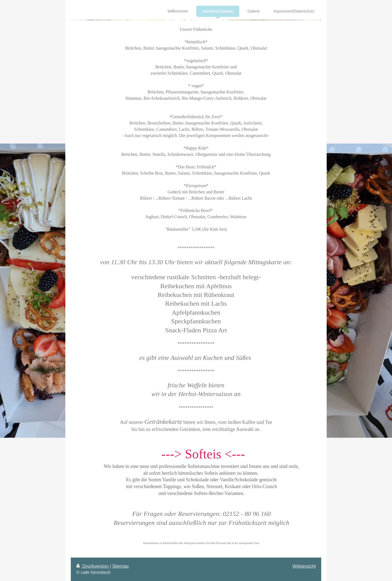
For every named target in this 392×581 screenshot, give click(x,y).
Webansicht (304, 566)
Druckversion (93, 566)
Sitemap (120, 566)
